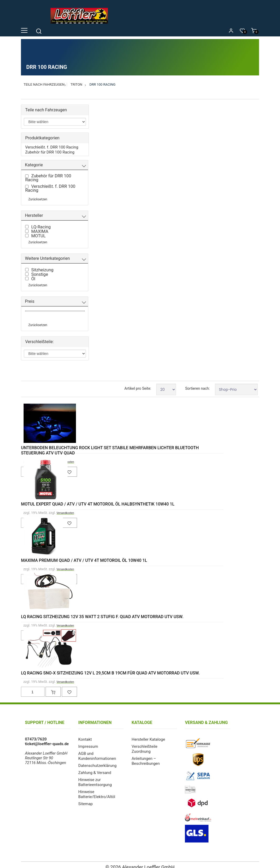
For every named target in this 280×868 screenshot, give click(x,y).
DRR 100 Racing (102, 84)
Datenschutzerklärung (97, 760)
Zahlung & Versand (95, 767)
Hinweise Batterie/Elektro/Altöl (97, 787)
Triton (76, 84)
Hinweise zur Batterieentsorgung (95, 776)
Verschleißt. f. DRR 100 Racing (52, 147)
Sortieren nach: (197, 384)
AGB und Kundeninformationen (97, 751)
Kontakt (85, 735)
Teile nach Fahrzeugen (44, 84)
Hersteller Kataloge (148, 735)
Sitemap (86, 796)
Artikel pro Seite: (138, 384)
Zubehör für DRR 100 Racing (50, 152)
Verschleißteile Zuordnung (144, 744)
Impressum (88, 741)
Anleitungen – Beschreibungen (146, 755)
